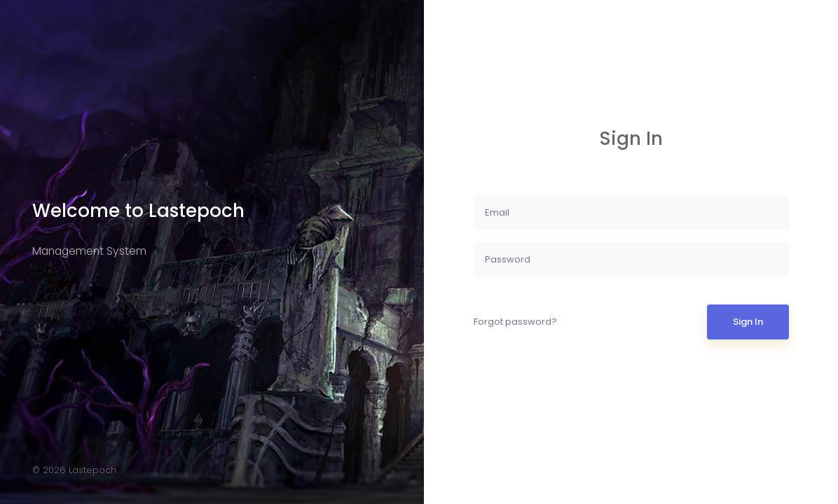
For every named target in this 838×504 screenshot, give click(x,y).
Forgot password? (515, 322)
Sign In (748, 322)
